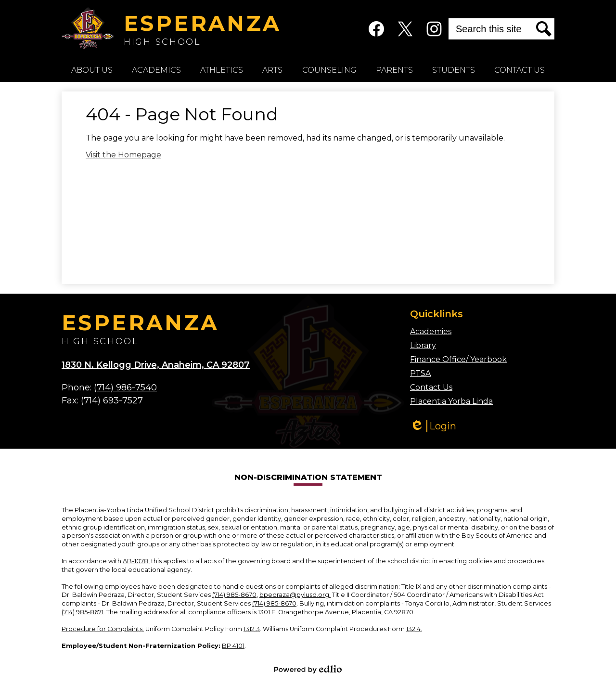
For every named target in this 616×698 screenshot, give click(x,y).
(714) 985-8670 (234, 595)
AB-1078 (135, 561)
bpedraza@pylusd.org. (295, 595)
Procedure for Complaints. (103, 629)
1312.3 (252, 629)
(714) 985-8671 (83, 612)
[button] (92, 70)
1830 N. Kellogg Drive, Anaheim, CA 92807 (156, 365)
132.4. (414, 629)
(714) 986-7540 (125, 388)
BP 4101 (233, 646)
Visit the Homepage (123, 155)
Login (433, 426)
